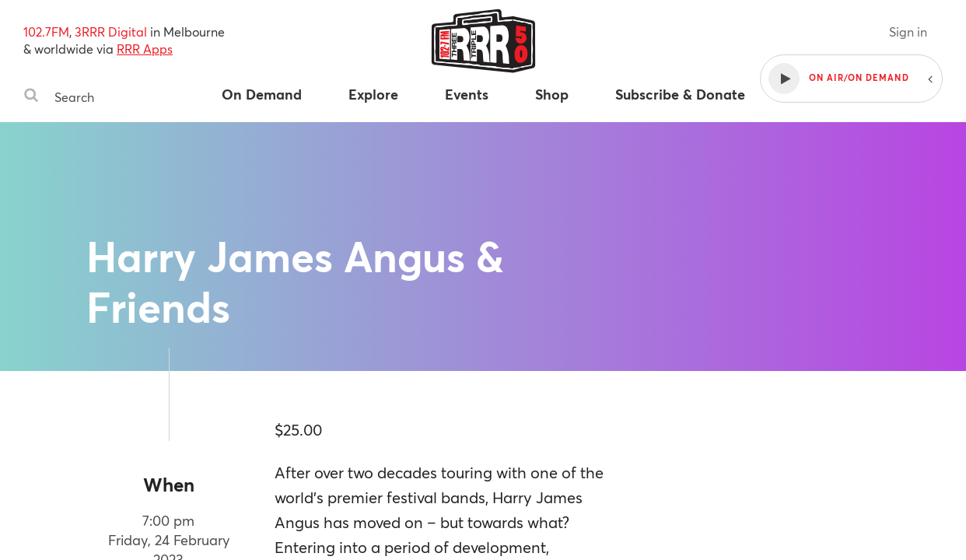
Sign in (908, 31)
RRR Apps (145, 49)
